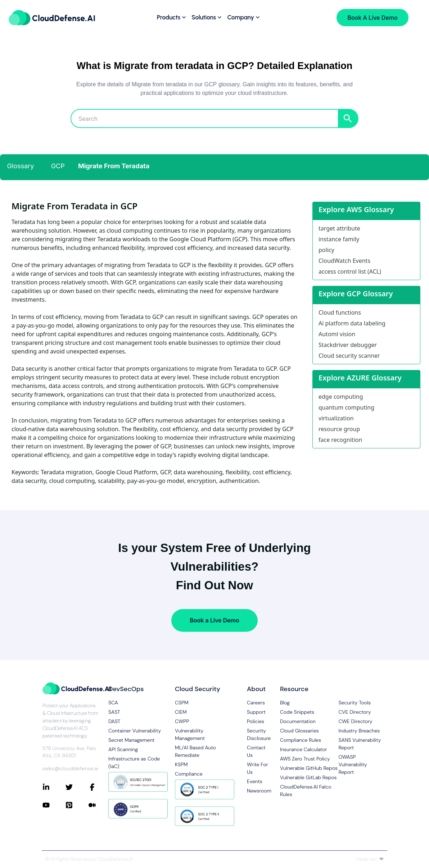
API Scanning (123, 749)
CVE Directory (355, 712)
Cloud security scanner (349, 356)
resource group (339, 429)
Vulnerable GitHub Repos (309, 768)
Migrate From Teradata (114, 166)
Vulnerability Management (190, 734)
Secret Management (131, 740)
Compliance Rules (301, 740)
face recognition (340, 440)
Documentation (298, 721)
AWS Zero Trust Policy (305, 759)
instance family (339, 239)
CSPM (182, 703)
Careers (256, 703)
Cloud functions (340, 312)
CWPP (182, 721)
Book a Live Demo (214, 620)
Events (255, 781)
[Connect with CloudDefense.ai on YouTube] (54, 805)
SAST (114, 712)
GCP (58, 166)
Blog (285, 703)
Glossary (21, 166)
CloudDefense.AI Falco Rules (306, 791)
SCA (113, 703)
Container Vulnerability (135, 731)
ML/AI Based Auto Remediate (195, 751)
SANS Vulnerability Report (360, 744)
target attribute (339, 228)
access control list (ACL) (350, 271)
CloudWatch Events (344, 261)
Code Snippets (297, 712)
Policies (256, 721)
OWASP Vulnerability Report (353, 764)
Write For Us (258, 768)
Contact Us (256, 751)
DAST (114, 721)
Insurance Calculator (304, 749)
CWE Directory (355, 721)
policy (326, 250)
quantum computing (346, 407)
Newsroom (258, 791)
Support (256, 712)
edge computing (341, 397)
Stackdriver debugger (348, 345)
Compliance (189, 774)
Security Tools (355, 703)
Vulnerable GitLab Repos (308, 777)
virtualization (336, 418)
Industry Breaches (359, 731)
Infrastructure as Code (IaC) (134, 762)
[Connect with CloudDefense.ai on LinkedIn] (54, 787)
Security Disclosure (258, 734)
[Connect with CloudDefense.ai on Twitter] (77, 787)
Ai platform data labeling (352, 323)
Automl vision (337, 334)
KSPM (181, 764)
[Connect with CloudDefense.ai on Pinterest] (77, 805)
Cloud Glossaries (299, 731)
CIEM (181, 712)
